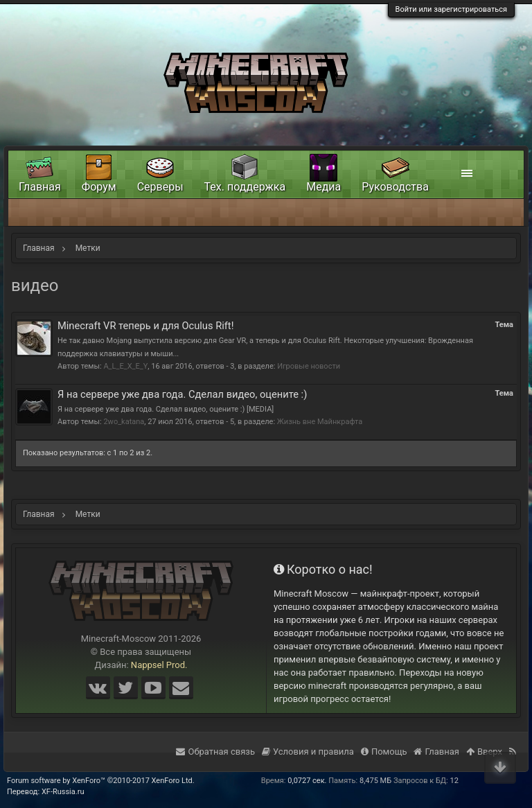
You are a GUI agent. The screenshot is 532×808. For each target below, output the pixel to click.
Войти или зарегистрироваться (451, 9)
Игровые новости (309, 366)
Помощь (384, 752)
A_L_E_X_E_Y (125, 366)
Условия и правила (308, 752)
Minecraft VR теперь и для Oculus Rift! (145, 326)
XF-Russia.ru (63, 792)
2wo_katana (124, 422)
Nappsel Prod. (159, 665)
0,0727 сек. (307, 781)
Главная (40, 187)
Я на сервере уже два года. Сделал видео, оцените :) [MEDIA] (166, 409)
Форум (99, 187)
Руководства (395, 187)
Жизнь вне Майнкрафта (320, 422)
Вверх (484, 752)
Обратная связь (215, 752)
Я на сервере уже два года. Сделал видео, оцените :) (182, 394)
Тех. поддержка (245, 187)
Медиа (323, 187)
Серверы (160, 187)
